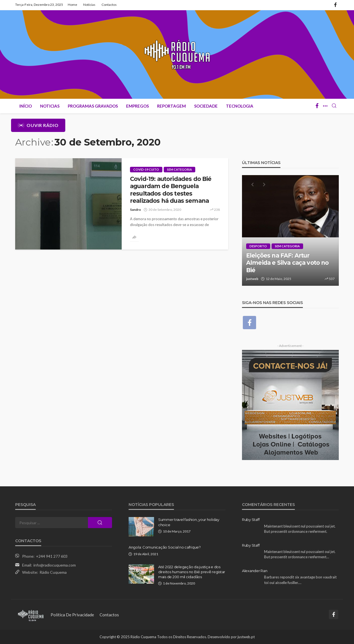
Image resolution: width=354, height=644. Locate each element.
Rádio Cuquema (53, 572)
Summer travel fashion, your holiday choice (189, 522)
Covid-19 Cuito (146, 169)
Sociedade (206, 106)
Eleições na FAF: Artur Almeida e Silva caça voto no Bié (287, 263)
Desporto (258, 246)
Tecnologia (240, 106)
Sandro (136, 210)
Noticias (89, 5)
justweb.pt (246, 637)
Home (72, 5)
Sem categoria (179, 169)
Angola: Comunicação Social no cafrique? (165, 547)
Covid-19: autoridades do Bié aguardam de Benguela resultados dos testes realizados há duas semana (171, 190)
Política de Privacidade (72, 615)
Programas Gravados (93, 106)
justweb (252, 279)
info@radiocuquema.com (55, 565)
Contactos (109, 5)
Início (26, 106)
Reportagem (171, 106)
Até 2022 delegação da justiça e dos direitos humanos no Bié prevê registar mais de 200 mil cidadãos (192, 572)
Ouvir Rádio (38, 125)
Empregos (137, 106)
